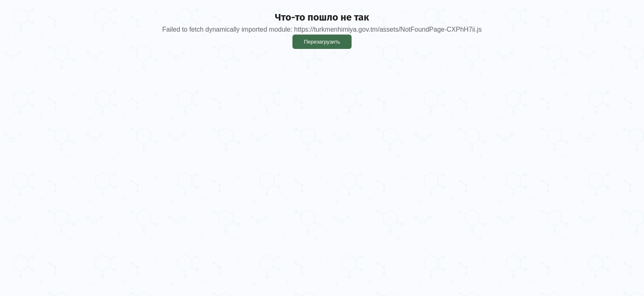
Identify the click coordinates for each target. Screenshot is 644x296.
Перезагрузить (322, 42)
